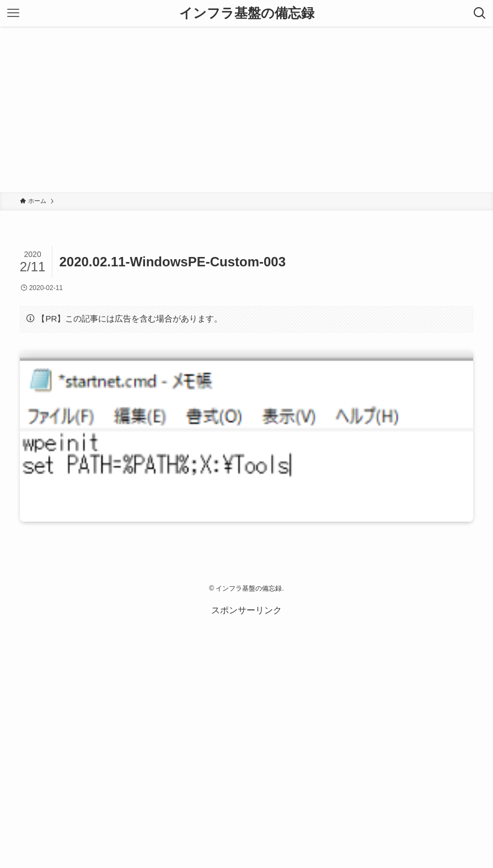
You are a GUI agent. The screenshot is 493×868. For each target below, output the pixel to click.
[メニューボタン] (13, 13)
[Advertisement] (246, 109)
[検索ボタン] (480, 13)
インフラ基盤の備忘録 (247, 13)
